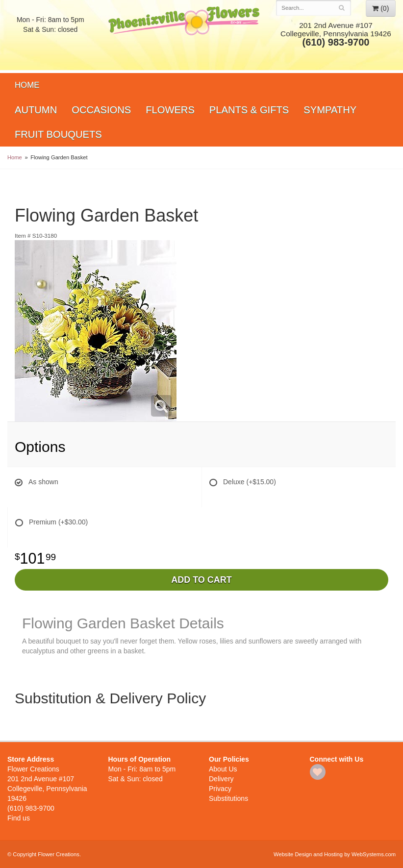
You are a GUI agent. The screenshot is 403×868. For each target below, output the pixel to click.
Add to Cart (201, 580)
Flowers (170, 110)
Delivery (221, 779)
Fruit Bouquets (58, 134)
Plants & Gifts (249, 110)
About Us (223, 769)
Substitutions (228, 798)
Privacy (220, 789)
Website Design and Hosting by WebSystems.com (335, 854)
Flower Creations (185, 36)
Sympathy (330, 110)
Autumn (36, 110)
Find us (19, 818)
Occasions (101, 110)
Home (27, 85)
